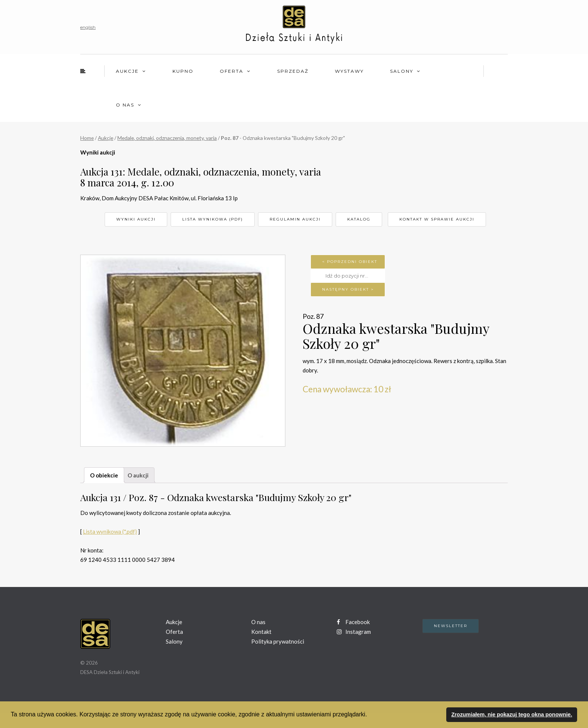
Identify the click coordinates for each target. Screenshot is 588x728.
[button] (370, 715)
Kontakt (261, 632)
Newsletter (451, 626)
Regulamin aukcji (295, 219)
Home (87, 138)
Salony (402, 71)
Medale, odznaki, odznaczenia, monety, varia (167, 138)
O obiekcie (104, 475)
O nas (125, 105)
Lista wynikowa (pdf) (213, 219)
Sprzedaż (293, 71)
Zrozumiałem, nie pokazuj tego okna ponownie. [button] (511, 714)
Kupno (183, 71)
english (88, 27)
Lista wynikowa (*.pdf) (110, 531)
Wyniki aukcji (136, 219)
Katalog (359, 219)
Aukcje (127, 71)
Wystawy (349, 71)
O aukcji (138, 475)
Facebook (353, 622)
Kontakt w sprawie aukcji (437, 219)
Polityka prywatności (278, 641)
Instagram (354, 632)
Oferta (232, 71)
